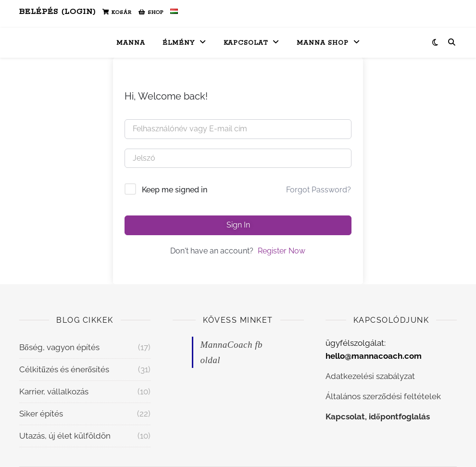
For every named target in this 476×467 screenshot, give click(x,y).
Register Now (282, 251)
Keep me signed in (175, 190)
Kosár (117, 13)
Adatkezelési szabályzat (370, 376)
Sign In (238, 225)
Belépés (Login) (57, 12)
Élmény (179, 43)
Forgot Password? (319, 190)
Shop (151, 13)
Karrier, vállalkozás (54, 391)
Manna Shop (323, 43)
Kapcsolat (246, 43)
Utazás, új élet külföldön (65, 436)
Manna (131, 43)
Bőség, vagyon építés (59, 347)
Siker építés (41, 414)
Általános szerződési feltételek (383, 396)
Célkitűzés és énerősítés (64, 369)
